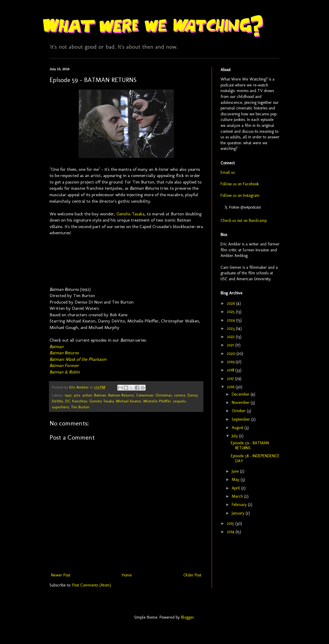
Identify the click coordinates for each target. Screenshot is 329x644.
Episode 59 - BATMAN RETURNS (250, 445)
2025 (231, 312)
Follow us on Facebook (240, 184)
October (239, 411)
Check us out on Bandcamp (244, 221)
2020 (232, 354)
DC (68, 401)
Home (127, 575)
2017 (231, 379)
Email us (228, 172)
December (241, 394)
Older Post (192, 575)
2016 (231, 387)
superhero (60, 407)
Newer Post (61, 575)
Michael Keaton (129, 401)
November (241, 403)
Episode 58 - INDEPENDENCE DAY (255, 458)
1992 (68, 395)
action (87, 395)
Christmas (164, 395)
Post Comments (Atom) (92, 585)
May (236, 480)
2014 (231, 532)
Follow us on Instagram (240, 195)
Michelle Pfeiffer (157, 401)
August (238, 428)
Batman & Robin (65, 372)
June (236, 471)
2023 (231, 328)
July (235, 436)
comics (180, 395)
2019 (231, 362)
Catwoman (145, 395)
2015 (231, 523)
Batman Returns (64, 353)
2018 (231, 370)
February (240, 505)
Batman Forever (64, 366)
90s (77, 395)
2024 (232, 320)
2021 (231, 345)
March (238, 496)
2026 (232, 303)
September (241, 419)
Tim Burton (80, 407)
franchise (80, 401)
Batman (56, 347)
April (236, 488)
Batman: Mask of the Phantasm (78, 359)
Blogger (187, 617)
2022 (231, 337)
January (239, 513)
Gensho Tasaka (130, 214)
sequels (180, 401)
